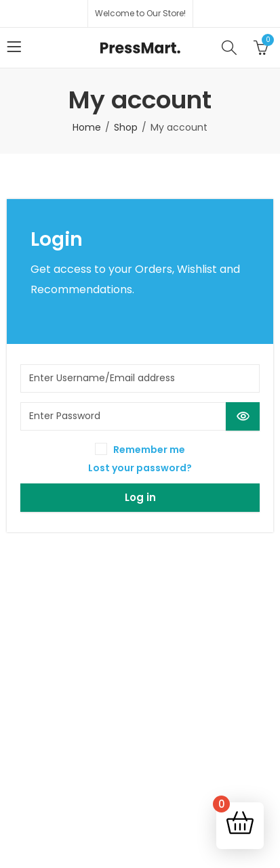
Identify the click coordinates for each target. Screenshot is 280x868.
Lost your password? (140, 468)
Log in (140, 497)
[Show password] (243, 416)
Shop (126, 127)
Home (87, 127)
